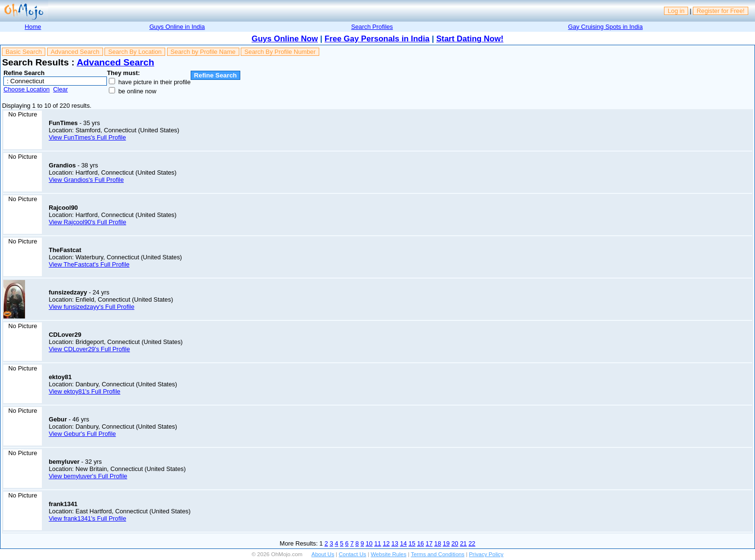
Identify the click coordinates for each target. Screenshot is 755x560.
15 (412, 543)
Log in (676, 11)
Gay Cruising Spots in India (605, 27)
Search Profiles (372, 27)
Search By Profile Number (280, 52)
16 (420, 543)
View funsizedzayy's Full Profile (91, 307)
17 (429, 543)
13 (395, 543)
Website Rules (389, 554)
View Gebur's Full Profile (82, 434)
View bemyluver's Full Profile (88, 476)
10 (369, 543)
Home (33, 27)
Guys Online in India (177, 27)
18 (438, 543)
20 (455, 543)
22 (472, 543)
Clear (60, 89)
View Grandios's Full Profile (86, 180)
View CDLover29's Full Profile (89, 349)
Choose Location (26, 89)
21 (463, 543)
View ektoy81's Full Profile (85, 391)
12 (386, 543)
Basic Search (24, 52)
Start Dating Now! (470, 39)
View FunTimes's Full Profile (87, 137)
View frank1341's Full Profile (87, 518)
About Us (323, 554)
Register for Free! (721, 11)
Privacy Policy (486, 554)
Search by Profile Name (203, 52)
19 (446, 543)
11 (377, 543)
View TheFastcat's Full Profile (89, 264)
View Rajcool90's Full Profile (87, 222)
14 (404, 543)
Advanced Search (75, 52)
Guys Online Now (285, 39)
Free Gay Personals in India (377, 39)
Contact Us (353, 554)
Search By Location (135, 52)
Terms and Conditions (437, 554)
